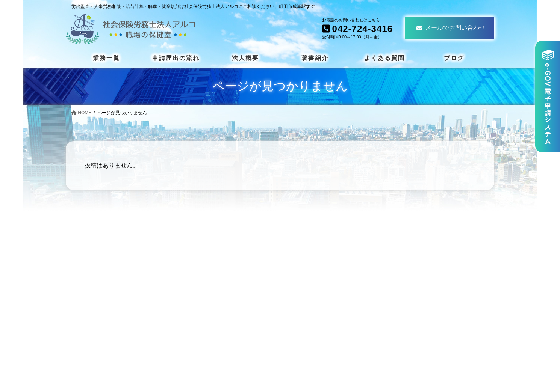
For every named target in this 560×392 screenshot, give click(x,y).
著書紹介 (420, 276)
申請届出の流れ (429, 253)
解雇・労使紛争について (334, 278)
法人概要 (420, 265)
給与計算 (313, 325)
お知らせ (420, 300)
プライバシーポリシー (438, 335)
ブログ (417, 311)
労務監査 (313, 337)
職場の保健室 (319, 348)
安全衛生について (325, 266)
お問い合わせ (426, 323)
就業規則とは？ (322, 289)
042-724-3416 (124, 335)
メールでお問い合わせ (451, 28)
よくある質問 (426, 288)
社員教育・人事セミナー (334, 313)
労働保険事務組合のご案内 (337, 301)
